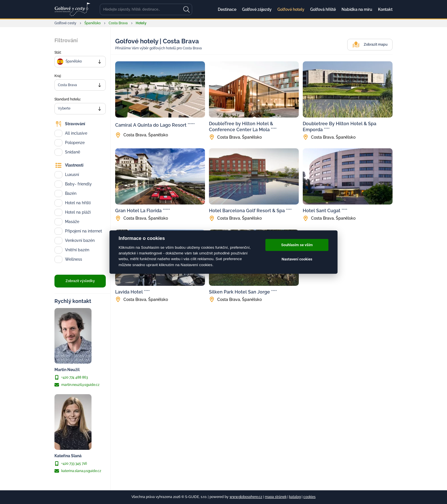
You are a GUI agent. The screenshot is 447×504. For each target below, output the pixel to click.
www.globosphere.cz (246, 497)
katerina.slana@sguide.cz (78, 471)
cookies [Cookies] (309, 497)
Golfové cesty (65, 23)
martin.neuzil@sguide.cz (77, 385)
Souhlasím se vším (297, 245)
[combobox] (80, 62)
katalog (295, 497)
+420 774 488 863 (71, 377)
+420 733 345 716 (71, 463)
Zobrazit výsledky (80, 281)
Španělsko (93, 23)
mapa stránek (276, 497)
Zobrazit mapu (370, 45)
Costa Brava (118, 23)
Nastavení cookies (297, 259)
